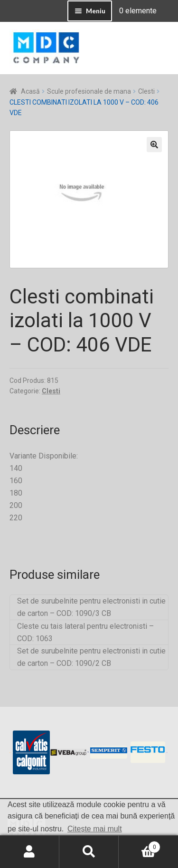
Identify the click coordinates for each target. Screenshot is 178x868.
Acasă (30, 91)
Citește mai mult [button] (95, 829)
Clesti (146, 91)
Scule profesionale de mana (89, 91)
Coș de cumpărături (140, 845)
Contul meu (30, 852)
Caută (89, 852)
